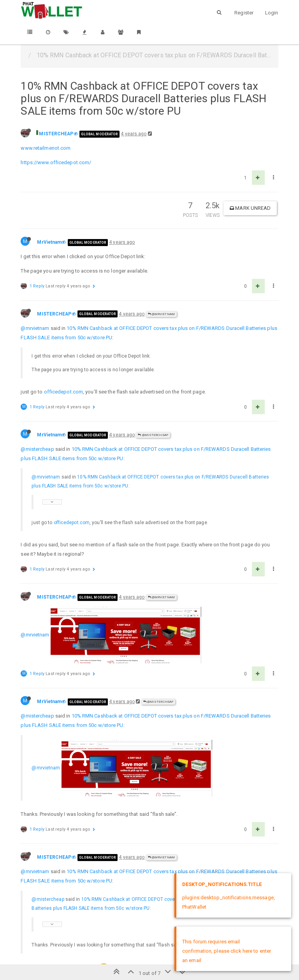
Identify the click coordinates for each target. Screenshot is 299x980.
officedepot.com (64, 392)
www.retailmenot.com (46, 148)
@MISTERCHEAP (153, 435)
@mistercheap (37, 449)
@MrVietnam (161, 314)
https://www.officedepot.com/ (56, 162)
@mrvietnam (35, 328)
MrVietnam (49, 242)
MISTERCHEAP (56, 134)
